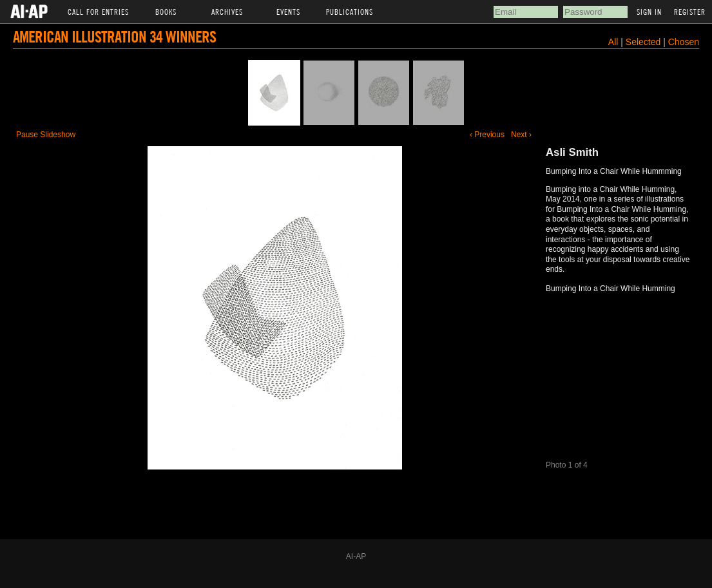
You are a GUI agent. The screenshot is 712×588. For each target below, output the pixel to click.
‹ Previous (487, 135)
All (613, 42)
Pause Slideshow (46, 135)
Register (690, 12)
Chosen (684, 42)
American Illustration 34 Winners (114, 36)
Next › (521, 135)
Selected (644, 42)
